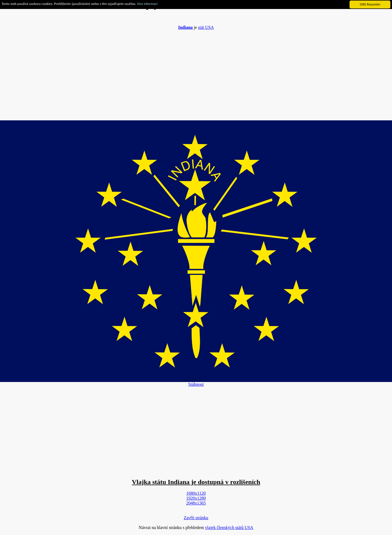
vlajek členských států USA (229, 528)
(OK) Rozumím (370, 4)
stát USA (206, 27)
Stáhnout (196, 384)
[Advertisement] (196, 72)
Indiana (185, 27)
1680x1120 (196, 493)
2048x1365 (196, 503)
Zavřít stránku (196, 518)
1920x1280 (196, 498)
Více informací (147, 4)
